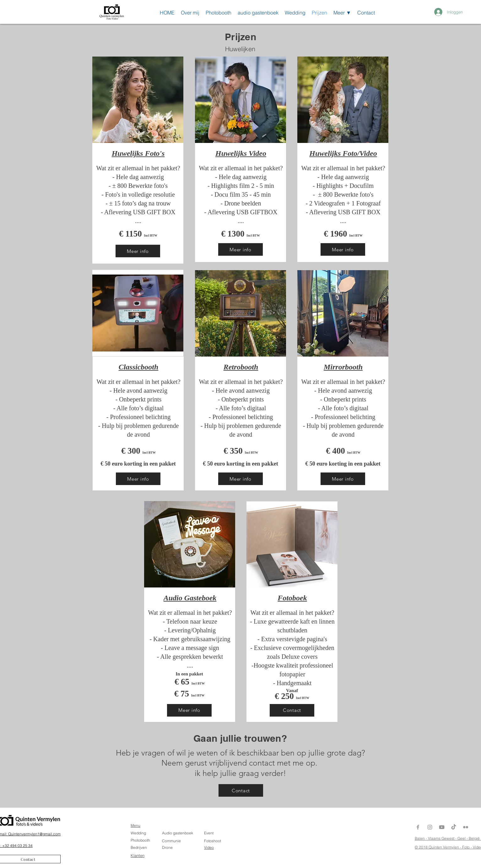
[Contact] (292, 710)
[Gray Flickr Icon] (466, 827)
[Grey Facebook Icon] (418, 827)
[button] (342, 12)
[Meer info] (138, 251)
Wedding (138, 833)
